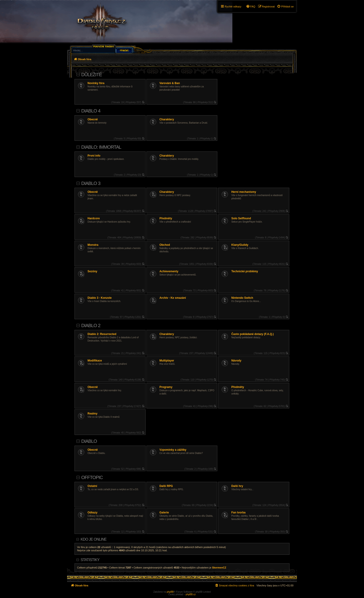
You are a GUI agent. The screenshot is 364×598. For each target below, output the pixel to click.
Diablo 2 (91, 325)
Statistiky (90, 560)
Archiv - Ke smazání (173, 298)
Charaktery (167, 119)
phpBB (170, 592)
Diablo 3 (91, 183)
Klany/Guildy (240, 245)
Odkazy (93, 513)
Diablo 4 (91, 111)
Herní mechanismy (244, 192)
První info (94, 156)
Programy (166, 387)
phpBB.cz (191, 594)
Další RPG (166, 486)
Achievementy (169, 271)
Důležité (92, 75)
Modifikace (95, 361)
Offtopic (92, 477)
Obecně (93, 119)
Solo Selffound (241, 218)
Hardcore (94, 218)
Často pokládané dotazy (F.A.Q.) (252, 334)
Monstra (93, 245)
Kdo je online (93, 539)
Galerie (164, 513)
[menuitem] (285, 7)
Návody (236, 361)
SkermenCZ (219, 568)
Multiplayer (167, 361)
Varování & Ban (170, 83)
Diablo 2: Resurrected (102, 334)
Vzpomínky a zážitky (173, 450)
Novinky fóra (96, 83)
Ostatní (92, 486)
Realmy (93, 414)
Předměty (166, 218)
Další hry (237, 486)
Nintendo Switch (242, 298)
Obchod (165, 245)
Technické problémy (245, 271)
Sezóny (92, 271)
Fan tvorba (238, 513)
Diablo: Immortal (101, 147)
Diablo (89, 441)
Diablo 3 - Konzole (100, 298)
